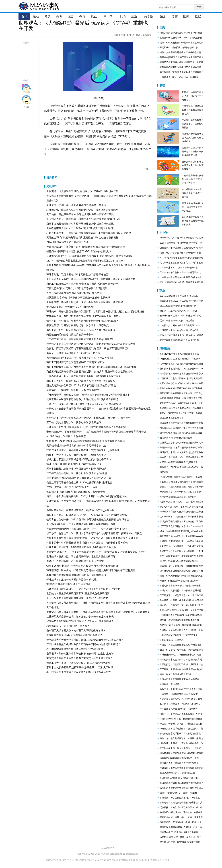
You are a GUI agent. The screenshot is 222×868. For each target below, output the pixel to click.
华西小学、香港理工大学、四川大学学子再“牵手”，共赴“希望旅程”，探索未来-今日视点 (94, 533)
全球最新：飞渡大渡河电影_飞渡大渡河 (179, 709)
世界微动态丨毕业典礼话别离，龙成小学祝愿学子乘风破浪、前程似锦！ (86, 302)
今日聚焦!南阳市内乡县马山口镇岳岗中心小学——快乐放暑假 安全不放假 (87, 529)
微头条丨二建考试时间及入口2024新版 (178, 311)
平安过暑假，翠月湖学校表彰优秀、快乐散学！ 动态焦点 (78, 325)
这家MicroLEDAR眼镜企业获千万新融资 (179, 832)
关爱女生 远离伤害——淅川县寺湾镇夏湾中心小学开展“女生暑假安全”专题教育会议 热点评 (96, 552)
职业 (94, 16)
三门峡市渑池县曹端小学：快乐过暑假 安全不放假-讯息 (77, 473)
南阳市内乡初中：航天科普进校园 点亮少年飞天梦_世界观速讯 (81, 330)
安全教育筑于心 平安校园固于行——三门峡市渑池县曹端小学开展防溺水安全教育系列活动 (96, 432)
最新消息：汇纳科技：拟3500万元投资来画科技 (73, 390)
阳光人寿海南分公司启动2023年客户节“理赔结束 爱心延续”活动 (81, 385)
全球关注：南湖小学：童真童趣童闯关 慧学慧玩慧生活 (76, 205)
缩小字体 (26, 126)
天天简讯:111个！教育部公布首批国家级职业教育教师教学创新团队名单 (86, 247)
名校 (175, 16)
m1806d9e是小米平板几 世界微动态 (66, 436)
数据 (198, 16)
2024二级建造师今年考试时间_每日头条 (179, 296)
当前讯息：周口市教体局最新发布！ (177, 438)
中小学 (108, 16)
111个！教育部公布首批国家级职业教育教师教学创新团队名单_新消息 (85, 261)
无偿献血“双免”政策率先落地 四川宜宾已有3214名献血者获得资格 (82, 238)
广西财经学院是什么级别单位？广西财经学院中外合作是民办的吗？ (83, 644)
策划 (163, 16)
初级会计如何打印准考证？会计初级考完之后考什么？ (193, 96)
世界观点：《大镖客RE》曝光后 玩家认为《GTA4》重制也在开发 (82, 191)
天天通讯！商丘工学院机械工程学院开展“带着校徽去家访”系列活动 (83, 219)
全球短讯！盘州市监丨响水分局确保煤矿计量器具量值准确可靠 (81, 557)
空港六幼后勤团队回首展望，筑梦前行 (178, 497)
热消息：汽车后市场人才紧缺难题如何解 (179, 561)
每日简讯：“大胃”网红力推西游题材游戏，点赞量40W (76, 492)
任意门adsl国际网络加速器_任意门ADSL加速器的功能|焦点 (79, 251)
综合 (71, 16)
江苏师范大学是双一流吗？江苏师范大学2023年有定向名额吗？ (81, 617)
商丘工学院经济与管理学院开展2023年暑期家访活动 (75, 362)
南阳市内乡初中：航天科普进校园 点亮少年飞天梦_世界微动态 (81, 381)
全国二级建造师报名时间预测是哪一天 (178, 306)
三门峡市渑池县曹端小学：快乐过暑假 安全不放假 (74, 422)
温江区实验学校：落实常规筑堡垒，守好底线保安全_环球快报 (80, 510)
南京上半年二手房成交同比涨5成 (175, 674)
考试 (47, 16)
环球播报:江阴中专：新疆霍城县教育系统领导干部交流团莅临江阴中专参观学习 (90, 256)
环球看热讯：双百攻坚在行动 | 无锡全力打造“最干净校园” (78, 275)
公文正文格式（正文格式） (173, 640)
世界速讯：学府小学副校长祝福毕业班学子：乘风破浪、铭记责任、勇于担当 (88, 418)
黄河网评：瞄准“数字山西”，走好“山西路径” (70, 307)
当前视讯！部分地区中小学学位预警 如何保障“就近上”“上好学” (80, 654)
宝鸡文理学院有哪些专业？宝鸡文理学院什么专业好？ (193, 138)
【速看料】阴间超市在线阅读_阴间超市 (179, 694)
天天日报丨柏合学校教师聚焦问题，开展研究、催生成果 (77, 598)
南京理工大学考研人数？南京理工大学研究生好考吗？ (76, 630)
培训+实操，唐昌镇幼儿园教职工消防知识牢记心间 (74, 464)
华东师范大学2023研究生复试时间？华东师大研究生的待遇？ (80, 621)
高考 (59, 16)
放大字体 (26, 115)
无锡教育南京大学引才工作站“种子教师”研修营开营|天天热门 (80, 228)
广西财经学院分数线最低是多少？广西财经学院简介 (193, 124)
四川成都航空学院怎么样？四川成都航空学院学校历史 (193, 221)
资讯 (24, 16)
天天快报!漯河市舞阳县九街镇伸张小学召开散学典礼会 (76, 446)
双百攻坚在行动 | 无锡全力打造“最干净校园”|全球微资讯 (77, 288)
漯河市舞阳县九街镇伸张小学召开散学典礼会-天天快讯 (76, 469)
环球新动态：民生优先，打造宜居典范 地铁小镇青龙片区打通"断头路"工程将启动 (91, 570)
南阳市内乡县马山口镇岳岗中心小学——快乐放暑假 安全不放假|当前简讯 (87, 515)
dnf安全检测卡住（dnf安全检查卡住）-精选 (180, 655)
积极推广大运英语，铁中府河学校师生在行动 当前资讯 (76, 455)
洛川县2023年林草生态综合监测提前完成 (179, 354)
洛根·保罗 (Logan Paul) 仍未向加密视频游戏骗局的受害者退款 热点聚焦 (86, 441)
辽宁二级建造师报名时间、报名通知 (177, 321)
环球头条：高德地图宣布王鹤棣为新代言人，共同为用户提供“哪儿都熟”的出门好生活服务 (95, 311)
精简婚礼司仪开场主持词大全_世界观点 (68, 626)
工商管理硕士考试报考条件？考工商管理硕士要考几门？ (193, 110)
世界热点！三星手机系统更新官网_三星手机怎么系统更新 (78, 593)
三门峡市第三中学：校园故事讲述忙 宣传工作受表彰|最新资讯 (80, 339)
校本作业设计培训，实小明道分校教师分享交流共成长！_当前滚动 (83, 450)
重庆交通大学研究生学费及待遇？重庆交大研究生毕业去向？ (80, 658)
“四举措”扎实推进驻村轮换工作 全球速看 (69, 584)
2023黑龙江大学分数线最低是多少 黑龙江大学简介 (192, 193)
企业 (134, 16)
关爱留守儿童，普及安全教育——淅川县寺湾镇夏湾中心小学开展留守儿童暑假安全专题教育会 (98, 612)
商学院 (149, 16)
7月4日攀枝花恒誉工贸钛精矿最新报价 (68, 242)
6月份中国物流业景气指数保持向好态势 (179, 581)
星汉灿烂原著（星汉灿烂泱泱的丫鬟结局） (180, 763)
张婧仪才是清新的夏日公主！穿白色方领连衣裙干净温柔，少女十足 (83, 589)
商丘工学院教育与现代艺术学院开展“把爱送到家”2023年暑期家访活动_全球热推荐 (91, 367)
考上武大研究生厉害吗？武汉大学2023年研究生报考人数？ (79, 672)
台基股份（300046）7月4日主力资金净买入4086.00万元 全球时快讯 (84, 404)
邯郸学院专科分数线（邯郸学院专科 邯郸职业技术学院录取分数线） (84, 316)
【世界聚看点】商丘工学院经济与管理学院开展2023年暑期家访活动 (84, 376)
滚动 (36, 16)
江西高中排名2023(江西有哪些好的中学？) (180, 268)
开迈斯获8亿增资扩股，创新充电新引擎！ (180, 47)
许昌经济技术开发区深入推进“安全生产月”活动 (72, 487)
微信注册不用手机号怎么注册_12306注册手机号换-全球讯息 (79, 483)
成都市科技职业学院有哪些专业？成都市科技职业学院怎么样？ (193, 151)
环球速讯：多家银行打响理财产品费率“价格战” (72, 580)
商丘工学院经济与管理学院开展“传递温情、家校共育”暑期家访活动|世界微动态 (89, 372)
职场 (123, 16)
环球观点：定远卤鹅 (169, 684)
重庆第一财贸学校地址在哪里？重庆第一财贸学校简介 (193, 165)
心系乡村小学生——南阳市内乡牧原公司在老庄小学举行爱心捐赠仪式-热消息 (89, 233)
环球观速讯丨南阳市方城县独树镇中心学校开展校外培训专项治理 (82, 210)
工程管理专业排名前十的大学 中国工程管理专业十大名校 (193, 179)
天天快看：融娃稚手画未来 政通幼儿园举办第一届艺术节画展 (80, 214)
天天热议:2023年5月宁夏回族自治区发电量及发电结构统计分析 (81, 524)
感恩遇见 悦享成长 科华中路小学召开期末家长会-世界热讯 (78, 298)
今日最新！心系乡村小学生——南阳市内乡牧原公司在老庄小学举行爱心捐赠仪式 (91, 279)
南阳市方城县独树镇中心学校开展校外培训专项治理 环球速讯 (80, 224)
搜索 (199, 7)
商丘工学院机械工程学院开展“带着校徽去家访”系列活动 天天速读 (82, 284)
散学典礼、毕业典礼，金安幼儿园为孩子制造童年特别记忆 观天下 (82, 321)
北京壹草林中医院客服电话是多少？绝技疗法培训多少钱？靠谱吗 (82, 399)
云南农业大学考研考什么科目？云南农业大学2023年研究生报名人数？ (85, 640)
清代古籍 (164, 472)
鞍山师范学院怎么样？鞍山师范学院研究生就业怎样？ (76, 649)
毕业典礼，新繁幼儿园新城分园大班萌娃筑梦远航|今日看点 (79, 459)
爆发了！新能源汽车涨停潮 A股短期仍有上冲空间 (73, 353)
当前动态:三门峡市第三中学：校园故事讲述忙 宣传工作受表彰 (80, 358)
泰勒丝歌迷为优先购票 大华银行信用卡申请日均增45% (76, 575)
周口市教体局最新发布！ (172, 418)
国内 (186, 16)
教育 (82, 16)
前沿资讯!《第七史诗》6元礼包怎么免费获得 (181, 812)
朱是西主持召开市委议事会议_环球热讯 (179, 462)
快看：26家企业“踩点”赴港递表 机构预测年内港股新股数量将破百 (82, 566)
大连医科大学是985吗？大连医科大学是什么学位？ (74, 635)
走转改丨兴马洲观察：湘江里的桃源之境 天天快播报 (75, 561)
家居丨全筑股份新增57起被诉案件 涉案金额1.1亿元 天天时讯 (80, 667)
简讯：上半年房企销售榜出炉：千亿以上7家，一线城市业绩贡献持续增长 (87, 496)
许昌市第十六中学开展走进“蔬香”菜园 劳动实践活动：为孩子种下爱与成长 (87, 543)
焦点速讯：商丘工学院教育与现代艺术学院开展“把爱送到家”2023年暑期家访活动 (91, 344)
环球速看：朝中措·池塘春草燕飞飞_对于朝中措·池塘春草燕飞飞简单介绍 (86, 427)
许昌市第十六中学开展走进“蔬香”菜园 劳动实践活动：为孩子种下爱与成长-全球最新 (92, 538)
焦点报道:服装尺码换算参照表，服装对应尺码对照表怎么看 (79, 478)
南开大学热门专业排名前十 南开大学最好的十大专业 (193, 207)
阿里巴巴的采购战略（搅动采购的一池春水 (70, 335)
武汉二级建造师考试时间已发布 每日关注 (179, 340)
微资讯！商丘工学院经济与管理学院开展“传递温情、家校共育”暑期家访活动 (88, 348)
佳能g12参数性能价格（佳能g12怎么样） (180, 793)
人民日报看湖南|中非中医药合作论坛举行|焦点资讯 (74, 293)
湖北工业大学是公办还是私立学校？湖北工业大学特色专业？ (80, 663)
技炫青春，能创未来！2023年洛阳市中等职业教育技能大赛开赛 (81, 547)
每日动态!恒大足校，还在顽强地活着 (177, 773)
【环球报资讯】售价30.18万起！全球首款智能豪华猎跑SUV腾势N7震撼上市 (88, 395)
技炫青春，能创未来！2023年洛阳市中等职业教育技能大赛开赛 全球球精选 (88, 520)
